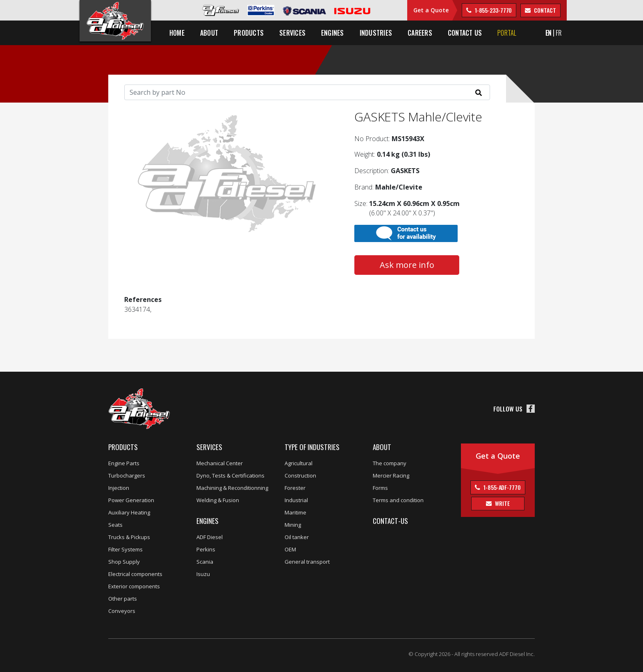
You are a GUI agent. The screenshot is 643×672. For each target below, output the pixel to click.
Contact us (465, 33)
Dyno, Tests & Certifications (230, 475)
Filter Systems (125, 549)
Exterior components (134, 586)
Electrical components (135, 574)
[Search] (307, 92)
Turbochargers (127, 475)
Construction (300, 475)
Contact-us (390, 521)
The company (390, 463)
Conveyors (122, 611)
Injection (119, 488)
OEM (290, 549)
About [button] (209, 33)
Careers (420, 33)
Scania (205, 562)
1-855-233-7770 (493, 10)
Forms (380, 488)
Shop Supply (124, 562)
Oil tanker (297, 537)
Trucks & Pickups (129, 537)
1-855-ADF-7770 (502, 487)
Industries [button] (376, 33)
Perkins (206, 549)
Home (177, 33)
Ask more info (407, 265)
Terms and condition (398, 500)
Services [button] (292, 33)
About (382, 447)
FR (559, 33)
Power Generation (131, 500)
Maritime (295, 512)
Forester (295, 488)
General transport (307, 562)
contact (544, 10)
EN (549, 33)
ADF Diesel (210, 537)
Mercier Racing (391, 475)
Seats (115, 525)
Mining (293, 525)
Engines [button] (333, 33)
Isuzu (203, 574)
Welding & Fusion (218, 500)
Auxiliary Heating (129, 512)
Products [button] (249, 33)
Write (502, 503)
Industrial (296, 500)
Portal (507, 33)
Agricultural (299, 463)
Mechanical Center (220, 463)
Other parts (123, 599)
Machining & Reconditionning (232, 488)
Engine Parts (124, 463)
